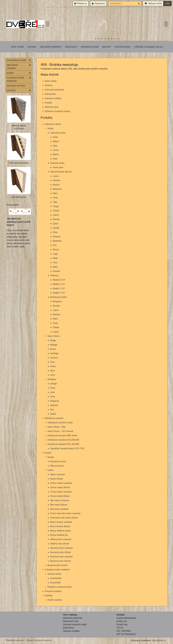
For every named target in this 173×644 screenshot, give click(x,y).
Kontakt (107, 47)
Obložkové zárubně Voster (60, 423)
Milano (56, 141)
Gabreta (54, 405)
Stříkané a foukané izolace (148, 47)
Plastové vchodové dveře (60, 587)
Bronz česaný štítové (60, 526)
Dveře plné (58, 167)
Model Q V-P (59, 280)
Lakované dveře (58, 133)
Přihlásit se (81, 3)
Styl (52, 410)
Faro (52, 362)
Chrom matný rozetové (61, 483)
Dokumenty (71, 47)
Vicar (55, 198)
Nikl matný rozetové (60, 500)
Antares (57, 237)
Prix (55, 245)
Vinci (55, 263)
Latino (56, 215)
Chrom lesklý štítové (60, 496)
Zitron (56, 224)
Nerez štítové (56, 479)
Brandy (56, 219)
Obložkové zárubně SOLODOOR (63, 440)
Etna (55, 232)
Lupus (56, 176)
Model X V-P (59, 284)
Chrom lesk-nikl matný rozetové (65, 513)
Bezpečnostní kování (58, 565)
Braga (53, 340)
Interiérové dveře (53, 124)
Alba (55, 146)
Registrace (98, 3)
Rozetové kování (58, 461)
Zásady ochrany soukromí (39, 640)
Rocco (56, 250)
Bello (55, 267)
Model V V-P (59, 293)
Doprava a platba (90, 47)
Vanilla (56, 228)
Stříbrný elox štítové (60, 544)
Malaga (54, 345)
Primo (53, 366)
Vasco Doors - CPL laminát (60, 431)
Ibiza (52, 371)
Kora (55, 159)
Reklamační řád (71, 621)
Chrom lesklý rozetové (61, 492)
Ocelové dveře (54, 574)
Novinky (32, 47)
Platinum (54, 276)
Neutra (56, 185)
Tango (56, 206)
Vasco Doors (54, 336)
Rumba (56, 271)
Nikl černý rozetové (59, 509)
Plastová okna (122, 47)
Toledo (56, 211)
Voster (50, 128)
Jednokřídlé (56, 578)
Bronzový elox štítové (60, 561)
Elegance (55, 401)
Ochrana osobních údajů (75, 624)
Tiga (55, 202)
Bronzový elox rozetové (61, 557)
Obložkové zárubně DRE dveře (62, 436)
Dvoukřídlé (55, 583)
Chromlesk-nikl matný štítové (64, 518)
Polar (53, 388)
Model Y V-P (59, 288)
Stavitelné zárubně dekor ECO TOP (67, 449)
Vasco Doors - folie (56, 427)
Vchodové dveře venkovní (57, 570)
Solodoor (52, 379)
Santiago (54, 353)
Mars (55, 193)
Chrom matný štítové (60, 487)
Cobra (50, 470)
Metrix (56, 154)
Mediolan (57, 241)
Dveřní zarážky (55, 600)
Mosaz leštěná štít (59, 535)
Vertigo (54, 384)
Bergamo (57, 189)
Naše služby (18, 47)
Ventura (54, 358)
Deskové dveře (57, 163)
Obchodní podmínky (51, 47)
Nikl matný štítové (59, 505)
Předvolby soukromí (15, 640)
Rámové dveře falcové (61, 172)
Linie (52, 392)
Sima (53, 397)
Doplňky (49, 596)
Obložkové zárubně (54, 418)
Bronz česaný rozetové (61, 522)
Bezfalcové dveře (58, 297)
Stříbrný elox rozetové (61, 539)
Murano (56, 180)
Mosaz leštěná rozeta (60, 531)
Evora (53, 349)
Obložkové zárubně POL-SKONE (63, 444)
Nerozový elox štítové (60, 552)
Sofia (55, 137)
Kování (48, 453)
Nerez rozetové (58, 474)
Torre (53, 375)
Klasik (53, 414)
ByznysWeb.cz (159, 640)
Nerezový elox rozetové (61, 548)
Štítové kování (57, 466)
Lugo (55, 254)
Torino (56, 150)
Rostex (51, 457)
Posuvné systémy (53, 591)
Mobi (55, 258)
